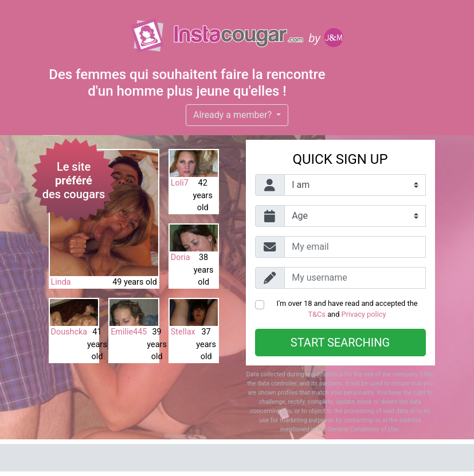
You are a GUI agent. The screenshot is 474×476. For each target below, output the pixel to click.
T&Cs (317, 314)
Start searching (340, 343)
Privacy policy (364, 314)
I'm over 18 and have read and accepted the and (347, 309)
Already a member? (234, 115)
